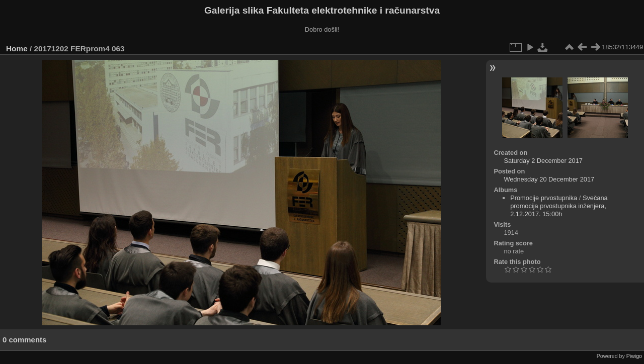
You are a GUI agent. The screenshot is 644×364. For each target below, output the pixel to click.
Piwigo (634, 356)
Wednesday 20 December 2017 (549, 179)
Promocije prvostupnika (544, 198)
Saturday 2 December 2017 (543, 161)
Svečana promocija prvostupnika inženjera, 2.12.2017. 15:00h (559, 206)
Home (17, 49)
